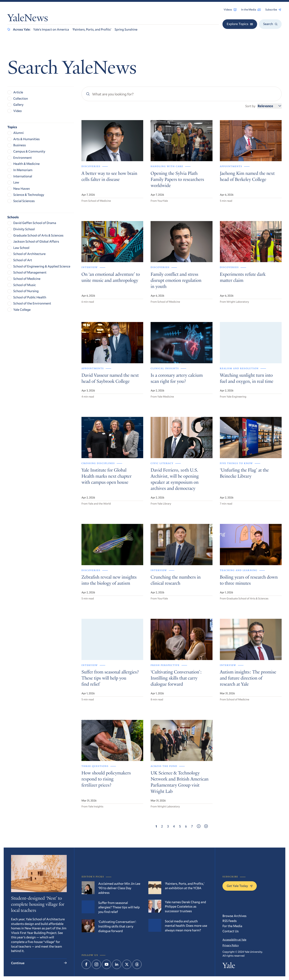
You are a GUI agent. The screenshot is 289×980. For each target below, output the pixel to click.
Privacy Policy (231, 945)
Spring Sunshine (126, 29)
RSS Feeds (230, 921)
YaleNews (28, 19)
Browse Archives (234, 916)
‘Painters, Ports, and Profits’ (92, 29)
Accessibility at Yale (234, 940)
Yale (229, 966)
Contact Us (231, 931)
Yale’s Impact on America (51, 29)
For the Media (232, 926)
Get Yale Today (240, 886)
